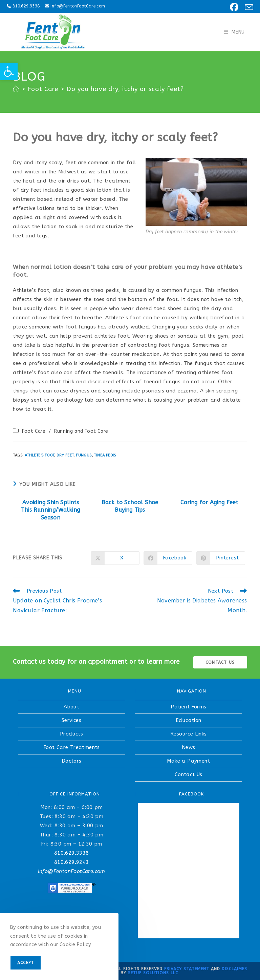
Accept (26, 963)
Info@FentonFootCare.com (78, 6)
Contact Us (189, 774)
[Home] (16, 89)
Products (71, 734)
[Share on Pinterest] (221, 558)
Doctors (72, 761)
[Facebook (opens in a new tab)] (233, 7)
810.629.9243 (72, 862)
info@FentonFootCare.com (72, 871)
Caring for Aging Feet (209, 502)
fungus (84, 455)
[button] (9, 71)
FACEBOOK (191, 794)
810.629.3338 (26, 6)
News (189, 747)
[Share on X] (115, 558)
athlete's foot (40, 455)
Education (189, 720)
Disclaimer (234, 969)
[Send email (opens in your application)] (247, 7)
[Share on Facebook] (168, 558)
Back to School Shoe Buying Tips (130, 506)
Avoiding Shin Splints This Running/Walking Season (50, 510)
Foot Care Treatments (72, 747)
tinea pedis (105, 455)
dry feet (65, 455)
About (71, 707)
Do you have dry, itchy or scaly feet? (125, 89)
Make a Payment (188, 761)
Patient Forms (188, 707)
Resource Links (189, 734)
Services (71, 720)
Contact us (220, 662)
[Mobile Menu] (234, 32)
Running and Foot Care (81, 431)
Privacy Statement (187, 969)
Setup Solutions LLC (153, 973)
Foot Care (34, 431)
